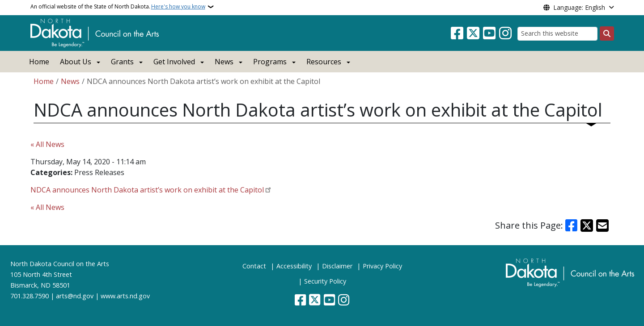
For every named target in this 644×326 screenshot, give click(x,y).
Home (39, 62)
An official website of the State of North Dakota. (118, 7)
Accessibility (294, 266)
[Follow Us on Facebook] (457, 33)
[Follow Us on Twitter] (473, 33)
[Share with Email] (602, 226)
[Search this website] (557, 34)
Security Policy (325, 281)
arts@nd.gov (75, 296)
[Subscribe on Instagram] (505, 33)
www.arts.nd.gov (125, 296)
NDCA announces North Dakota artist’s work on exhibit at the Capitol (147, 190)
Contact (254, 266)
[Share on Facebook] (572, 226)
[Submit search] (607, 33)
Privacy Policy (382, 266)
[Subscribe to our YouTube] (489, 33)
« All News (47, 144)
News (70, 81)
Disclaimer (337, 266)
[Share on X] (587, 226)
